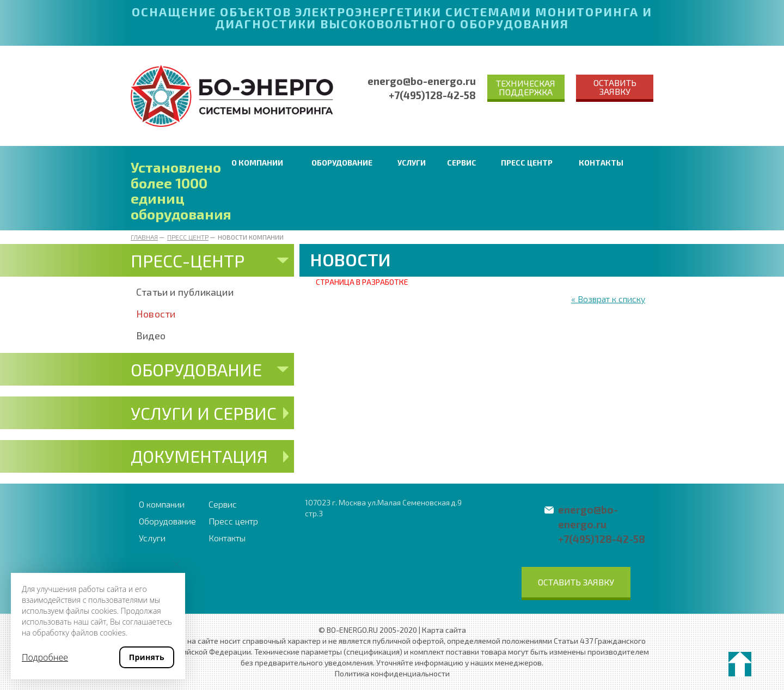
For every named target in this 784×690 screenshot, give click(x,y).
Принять (147, 657)
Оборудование (342, 163)
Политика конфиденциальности (392, 673)
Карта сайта (444, 630)
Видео (151, 335)
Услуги (412, 163)
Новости (156, 314)
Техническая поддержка (526, 87)
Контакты (601, 163)
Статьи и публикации (185, 292)
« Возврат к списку (608, 299)
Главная (144, 237)
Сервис (462, 163)
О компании (257, 163)
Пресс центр (527, 163)
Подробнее (45, 657)
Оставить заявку (615, 87)
